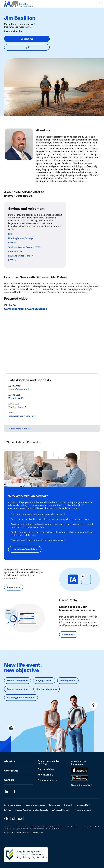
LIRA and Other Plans (21, 256)
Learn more (14, 587)
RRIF (12, 234)
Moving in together (18, 680)
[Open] (100, 4)
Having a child (68, 680)
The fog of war (17, 407)
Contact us (11, 771)
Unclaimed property (13, 805)
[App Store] (80, 770)
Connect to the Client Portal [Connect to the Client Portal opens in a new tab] (49, 762)
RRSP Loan (15, 251)
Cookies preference (83, 810)
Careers (9, 780)
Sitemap (8, 810)
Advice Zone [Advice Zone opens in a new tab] (44, 775)
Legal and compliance (35, 805)
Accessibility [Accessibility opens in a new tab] (83, 805)
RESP (12, 260)
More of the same (19, 389)
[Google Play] (80, 778)
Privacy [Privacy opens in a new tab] (68, 805)
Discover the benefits (82, 785)
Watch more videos (20, 429)
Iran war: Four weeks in (22, 416)
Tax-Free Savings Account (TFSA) (26, 247)
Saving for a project (18, 689)
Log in (27, 47)
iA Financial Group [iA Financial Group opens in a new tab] (60, 810)
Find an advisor (46, 769)
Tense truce (16, 398)
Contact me (27, 39)
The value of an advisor (25, 549)
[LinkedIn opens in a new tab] (6, 792)
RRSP (12, 243)
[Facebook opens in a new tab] (15, 792)
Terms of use (55, 805)
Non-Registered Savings (22, 238)
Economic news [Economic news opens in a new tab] (46, 780)
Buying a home (44, 680)
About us (10, 761)
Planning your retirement (21, 697)
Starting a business (47, 689)
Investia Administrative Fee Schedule (32, 810)
